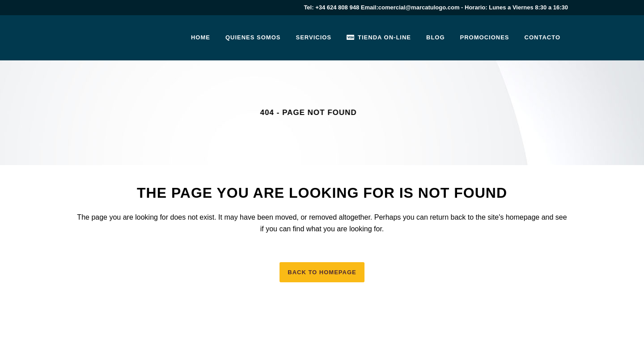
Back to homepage (322, 272)
